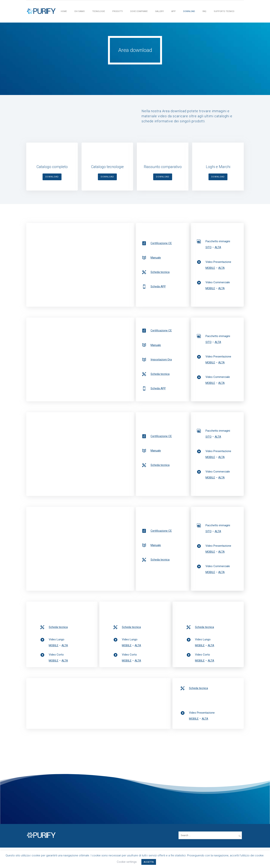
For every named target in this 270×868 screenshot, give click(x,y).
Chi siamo (79, 11)
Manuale (156, 258)
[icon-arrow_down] (135, 79)
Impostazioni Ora (161, 360)
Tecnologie (99, 11)
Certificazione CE (161, 243)
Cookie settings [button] (127, 862)
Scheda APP (158, 286)
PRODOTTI (118, 11)
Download (189, 11)
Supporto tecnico (224, 11)
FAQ (204, 11)
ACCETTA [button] (149, 862)
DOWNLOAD (52, 177)
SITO (208, 247)
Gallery (159, 11)
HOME (64, 11)
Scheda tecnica (160, 272)
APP (174, 11)
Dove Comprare (139, 11)
